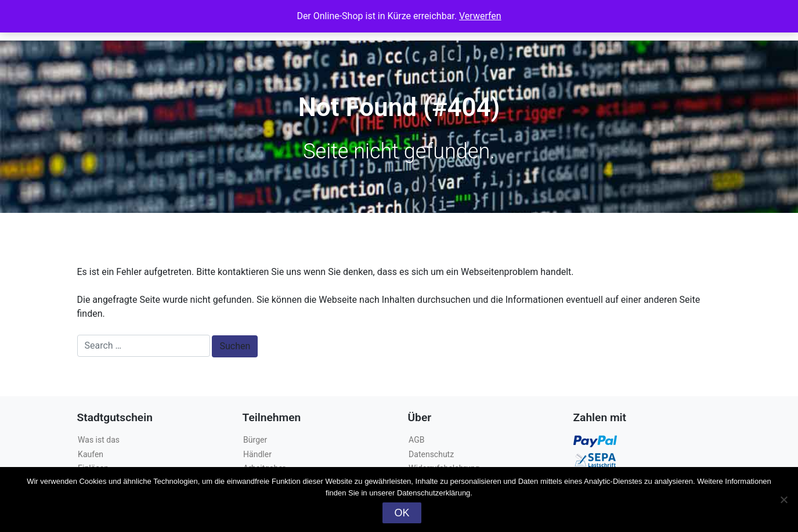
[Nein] (783, 500)
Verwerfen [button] (480, 16)
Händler (257, 454)
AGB (416, 440)
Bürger (255, 440)
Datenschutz (431, 454)
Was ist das (99, 440)
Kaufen (91, 454)
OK (402, 513)
